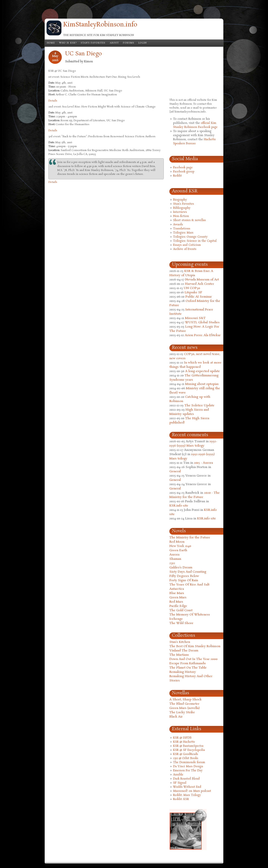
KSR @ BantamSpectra (188, 746)
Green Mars (178, 598)
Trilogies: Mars (183, 233)
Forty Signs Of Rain (184, 580)
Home (51, 43)
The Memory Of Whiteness (190, 615)
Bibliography (182, 208)
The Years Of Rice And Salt (189, 585)
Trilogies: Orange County (190, 237)
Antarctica (177, 589)
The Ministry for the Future (190, 538)
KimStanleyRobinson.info (100, 25)
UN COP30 (192, 288)
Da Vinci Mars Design (188, 767)
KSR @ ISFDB (182, 738)
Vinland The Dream (184, 651)
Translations (182, 229)
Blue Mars (177, 593)
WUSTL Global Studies (202, 322)
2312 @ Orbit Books (186, 758)
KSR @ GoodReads (186, 754)
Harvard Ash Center (200, 284)
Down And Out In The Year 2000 (193, 659)
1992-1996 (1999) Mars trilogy (193, 444)
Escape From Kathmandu (188, 663)
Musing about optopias (202, 384)
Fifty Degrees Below (184, 576)
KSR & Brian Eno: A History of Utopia (191, 273)
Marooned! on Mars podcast (192, 791)
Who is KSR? (68, 43)
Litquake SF (193, 292)
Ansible (178, 775)
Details (53, 101)
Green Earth (178, 550)
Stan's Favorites (93, 43)
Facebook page (183, 168)
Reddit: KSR (181, 799)
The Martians (179, 655)
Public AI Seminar (199, 297)
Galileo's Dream (181, 568)
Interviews (180, 212)
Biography (180, 200)
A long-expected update (202, 371)
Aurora (174, 555)
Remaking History (183, 672)
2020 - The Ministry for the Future (194, 495)
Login (142, 43)
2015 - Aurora (203, 463)
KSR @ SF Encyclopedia (189, 750)
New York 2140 (180, 546)
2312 (172, 563)
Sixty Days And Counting (188, 572)
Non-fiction (181, 216)
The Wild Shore (181, 623)
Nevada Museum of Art (202, 280)
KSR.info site (179, 506)
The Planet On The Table (188, 668)
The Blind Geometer (184, 704)
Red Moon (177, 542)
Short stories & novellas (189, 220)
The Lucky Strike (182, 712)
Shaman (175, 559)
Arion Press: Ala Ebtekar (203, 335)
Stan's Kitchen (180, 642)
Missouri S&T (195, 318)
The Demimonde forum (189, 762)
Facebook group (184, 172)
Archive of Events (185, 249)
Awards (178, 225)
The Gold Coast (181, 610)
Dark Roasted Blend (186, 779)
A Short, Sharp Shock (185, 700)
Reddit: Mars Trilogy (187, 795)
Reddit (177, 176)
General (175, 471)
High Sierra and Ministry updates (189, 412)
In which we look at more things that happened (195, 365)
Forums (129, 43)
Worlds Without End (187, 787)
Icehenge (176, 619)
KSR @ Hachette (184, 742)
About (114, 43)
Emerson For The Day (188, 771)
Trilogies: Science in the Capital (195, 241)
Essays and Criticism (187, 245)
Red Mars (176, 602)
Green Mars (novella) (185, 708)
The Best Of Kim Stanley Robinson (195, 646)
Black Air (176, 717)
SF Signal (180, 783)
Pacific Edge (178, 606)
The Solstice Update (199, 406)
